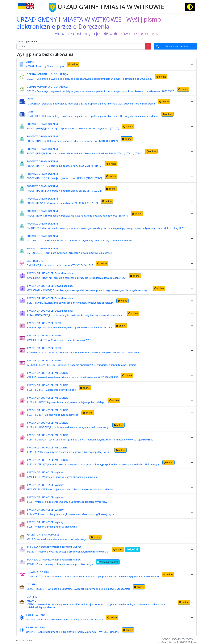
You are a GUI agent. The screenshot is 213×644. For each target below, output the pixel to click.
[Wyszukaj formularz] (176, 46)
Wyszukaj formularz (27, 42)
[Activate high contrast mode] (190, 7)
